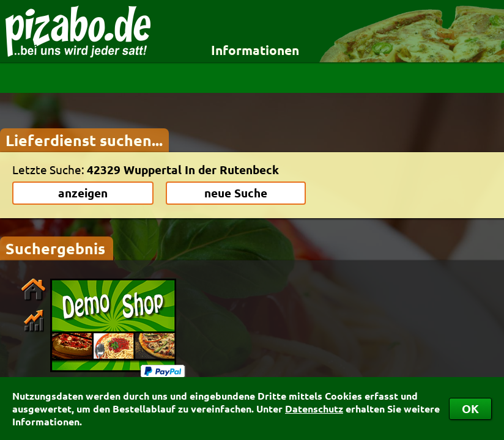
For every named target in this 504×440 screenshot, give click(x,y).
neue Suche (236, 193)
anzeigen (83, 193)
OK (470, 409)
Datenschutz (314, 409)
